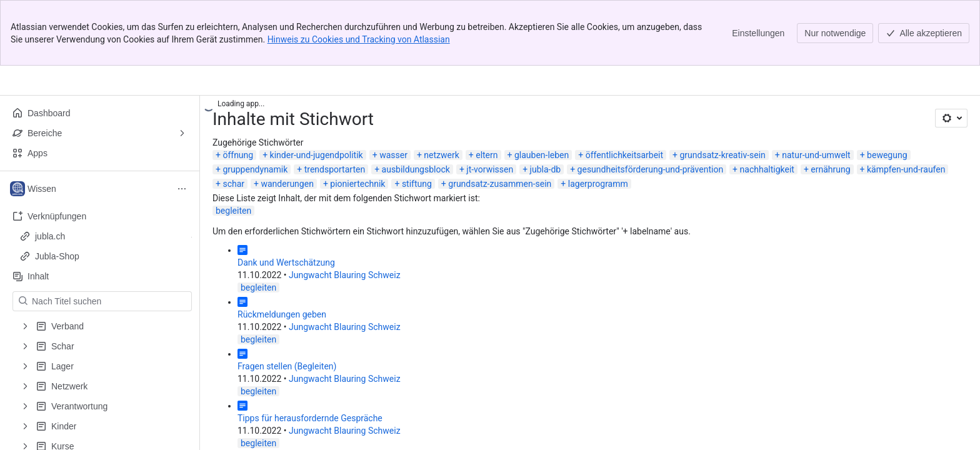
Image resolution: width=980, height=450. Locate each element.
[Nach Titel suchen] (110, 301)
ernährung (830, 169)
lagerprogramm (598, 184)
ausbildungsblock (416, 169)
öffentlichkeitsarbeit (624, 155)
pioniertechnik (357, 184)
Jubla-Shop (57, 256)
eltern (487, 155)
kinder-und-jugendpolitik (317, 155)
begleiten (233, 211)
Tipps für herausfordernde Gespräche (310, 418)
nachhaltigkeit (767, 169)
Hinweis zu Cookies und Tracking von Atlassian (359, 39)
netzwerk (441, 155)
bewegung (887, 155)
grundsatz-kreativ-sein (722, 155)
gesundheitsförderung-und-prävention (651, 169)
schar (233, 184)
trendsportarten (335, 169)
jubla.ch (50, 236)
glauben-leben (542, 155)
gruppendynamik (255, 169)
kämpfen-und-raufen (906, 169)
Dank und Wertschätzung (286, 262)
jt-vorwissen (490, 169)
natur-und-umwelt (816, 155)
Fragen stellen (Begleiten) (287, 366)
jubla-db (546, 169)
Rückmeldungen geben (282, 314)
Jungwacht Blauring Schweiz (345, 275)
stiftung (417, 184)
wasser (393, 155)
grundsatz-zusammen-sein (500, 184)
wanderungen (287, 184)
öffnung (238, 155)
